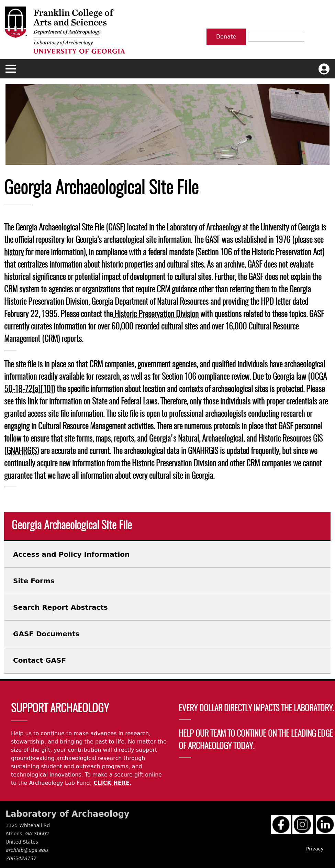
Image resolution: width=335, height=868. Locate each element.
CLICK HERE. (113, 783)
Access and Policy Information (71, 554)
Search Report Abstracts (60, 607)
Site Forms (34, 581)
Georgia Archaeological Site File (72, 526)
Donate (226, 37)
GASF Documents (46, 634)
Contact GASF (40, 660)
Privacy (315, 849)
